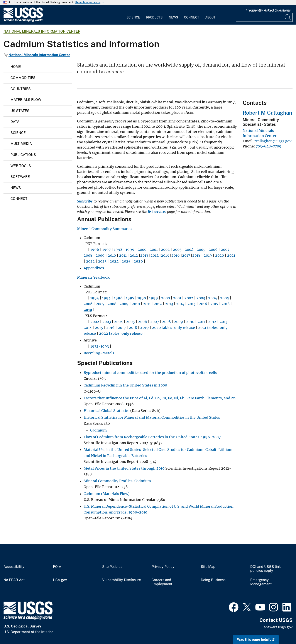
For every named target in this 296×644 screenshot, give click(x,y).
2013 (144, 255)
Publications (23, 155)
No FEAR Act (14, 580)
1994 (95, 298)
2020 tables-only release (173, 328)
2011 (123, 255)
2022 (90, 261)
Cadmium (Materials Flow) (107, 494)
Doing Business (213, 580)
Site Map (208, 567)
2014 (155, 255)
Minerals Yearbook (93, 277)
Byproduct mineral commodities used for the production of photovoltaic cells (150, 373)
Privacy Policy (163, 567)
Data (15, 122)
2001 (154, 249)
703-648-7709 (269, 146)
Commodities (23, 78)
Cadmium (98, 430)
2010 (112, 255)
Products (154, 17)
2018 (196, 255)
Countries (21, 89)
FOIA (57, 567)
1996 (95, 249)
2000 (142, 249)
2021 (231, 255)
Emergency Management (261, 582)
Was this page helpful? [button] (256, 640)
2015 (165, 255)
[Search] (288, 17)
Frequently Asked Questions (268, 10)
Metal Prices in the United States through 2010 (124, 468)
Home (16, 67)
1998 (118, 249)
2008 (88, 255)
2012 (134, 255)
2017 (186, 255)
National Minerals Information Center (42, 31)
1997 (107, 249)
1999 (130, 249)
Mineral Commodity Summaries (105, 229)
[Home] (23, 21)
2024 (114, 261)
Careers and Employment (162, 582)
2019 (208, 255)
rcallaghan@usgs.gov (273, 141)
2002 (165, 249)
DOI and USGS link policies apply (266, 569)
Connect (192, 17)
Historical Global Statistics (107, 411)
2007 (225, 249)
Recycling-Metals (99, 353)
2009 (100, 255)
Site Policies (112, 567)
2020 (220, 255)
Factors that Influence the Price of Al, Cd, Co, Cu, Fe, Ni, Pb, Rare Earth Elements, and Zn (160, 398)
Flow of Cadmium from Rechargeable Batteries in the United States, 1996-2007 (152, 437)
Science (133, 17)
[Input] (264, 17)
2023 (102, 261)
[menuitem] (133, 15)
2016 (176, 255)
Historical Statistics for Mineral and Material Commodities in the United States (152, 417)
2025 (126, 261)
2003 (177, 249)
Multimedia (21, 144)
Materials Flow (26, 100)
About (210, 17)
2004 (189, 249)
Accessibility (14, 567)
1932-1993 (100, 346)
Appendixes (94, 268)
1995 (106, 298)
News (173, 17)
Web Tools (21, 166)
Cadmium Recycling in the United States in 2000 (125, 385)
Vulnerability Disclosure (122, 580)
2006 (213, 249)
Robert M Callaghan (267, 113)
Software (20, 177)
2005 (201, 249)
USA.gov (60, 580)
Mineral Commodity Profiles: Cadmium (117, 481)
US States (20, 111)
